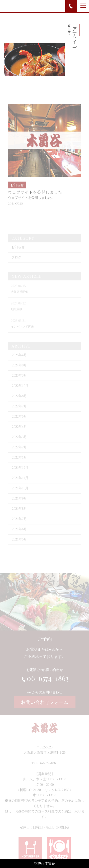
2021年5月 (19, 544)
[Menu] (83, 6)
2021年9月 (19, 503)
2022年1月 (19, 462)
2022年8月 (19, 401)
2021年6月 (19, 534)
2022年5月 (19, 421)
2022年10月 (20, 391)
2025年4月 (19, 360)
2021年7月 (19, 524)
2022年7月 (19, 411)
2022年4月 (19, 431)
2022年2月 (19, 452)
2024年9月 (19, 370)
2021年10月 (20, 493)
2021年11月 (20, 483)
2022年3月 (19, 442)
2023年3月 (19, 380)
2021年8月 (19, 513)
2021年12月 (20, 472)
